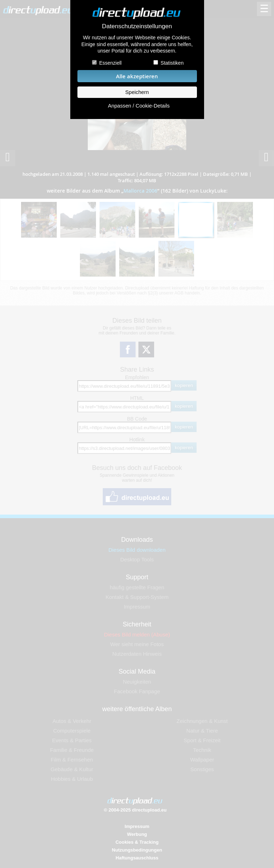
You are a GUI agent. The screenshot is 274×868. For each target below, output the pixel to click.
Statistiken (172, 63)
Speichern (137, 92)
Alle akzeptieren (137, 76)
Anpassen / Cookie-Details (139, 106)
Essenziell (110, 63)
